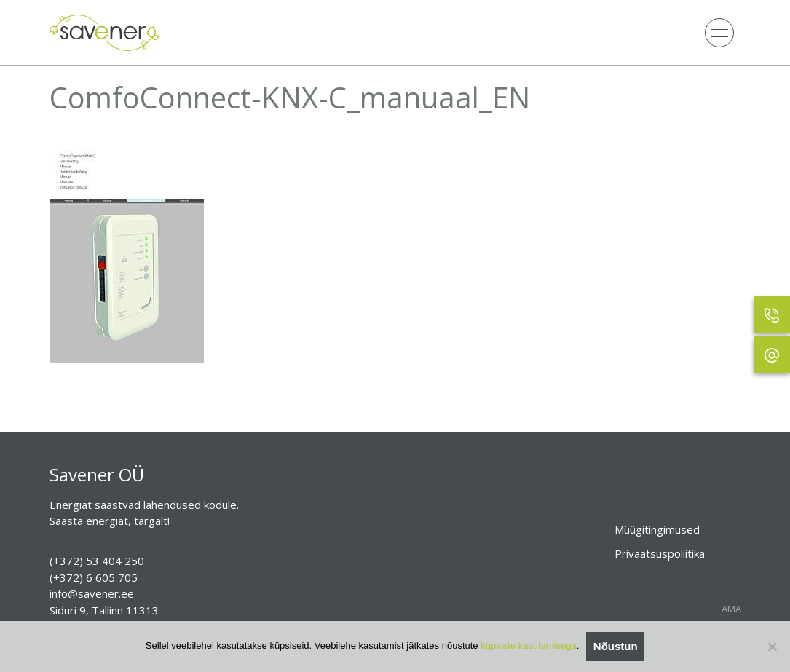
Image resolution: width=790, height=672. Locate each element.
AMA (731, 609)
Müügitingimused (657, 529)
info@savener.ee (92, 593)
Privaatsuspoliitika (660, 553)
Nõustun (616, 646)
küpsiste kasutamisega (529, 645)
